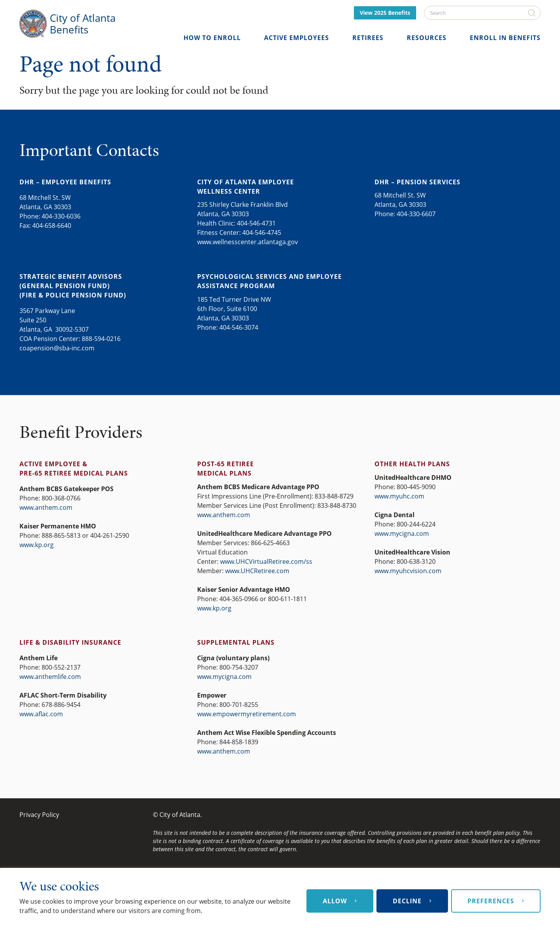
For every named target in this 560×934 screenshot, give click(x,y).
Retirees (368, 38)
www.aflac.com (41, 714)
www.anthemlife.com (50, 677)
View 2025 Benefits (385, 13)
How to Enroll (212, 38)
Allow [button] (335, 901)
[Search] (482, 13)
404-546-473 (255, 223)
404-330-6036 (61, 216)
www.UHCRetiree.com (257, 571)
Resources (427, 38)
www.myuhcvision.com (408, 571)
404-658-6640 (52, 226)
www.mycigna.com (402, 533)
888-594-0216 (101, 339)
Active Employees (297, 38)
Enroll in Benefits (505, 38)
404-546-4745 (262, 233)
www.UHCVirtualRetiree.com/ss (266, 561)
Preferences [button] (491, 901)
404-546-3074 (239, 327)
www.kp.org (37, 545)
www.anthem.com (46, 507)
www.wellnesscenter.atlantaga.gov (248, 242)
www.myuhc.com (399, 496)
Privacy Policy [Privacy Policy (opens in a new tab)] (39, 815)
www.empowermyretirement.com (247, 714)
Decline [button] (407, 901)
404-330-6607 (416, 214)
